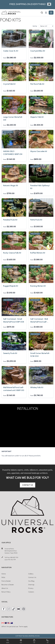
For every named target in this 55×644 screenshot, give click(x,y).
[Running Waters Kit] (41, 274)
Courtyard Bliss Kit (38, 51)
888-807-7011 (14, 558)
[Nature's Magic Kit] (14, 173)
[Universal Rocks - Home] (21, 13)
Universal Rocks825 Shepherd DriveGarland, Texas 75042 (11, 551)
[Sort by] (46, 26)
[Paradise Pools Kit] (14, 208)
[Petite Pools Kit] (41, 208)
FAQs (3, 577)
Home (4, 574)
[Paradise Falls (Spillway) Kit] (41, 173)
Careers (31, 592)
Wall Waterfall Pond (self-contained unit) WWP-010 (14, 389)
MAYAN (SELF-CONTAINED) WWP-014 (13, 153)
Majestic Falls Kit (37, 117)
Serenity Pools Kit (10, 353)
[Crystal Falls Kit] (14, 72)
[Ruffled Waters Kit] (41, 241)
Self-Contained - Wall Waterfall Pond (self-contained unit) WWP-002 (41, 321)
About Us (5, 588)
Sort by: (35, 26)
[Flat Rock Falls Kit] (41, 72)
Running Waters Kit (38, 286)
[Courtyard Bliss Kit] (41, 39)
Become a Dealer (8, 585)
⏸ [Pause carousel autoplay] (49, 4)
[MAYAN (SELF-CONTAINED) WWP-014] (14, 139)
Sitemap (31, 585)
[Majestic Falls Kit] (41, 105)
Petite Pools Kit (36, 220)
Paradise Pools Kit (10, 220)
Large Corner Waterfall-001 (13, 118)
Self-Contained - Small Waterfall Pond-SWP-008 (14, 320)
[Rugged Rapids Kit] (14, 274)
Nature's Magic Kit (11, 185)
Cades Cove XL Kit (11, 51)
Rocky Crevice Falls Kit (12, 253)
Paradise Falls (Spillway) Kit (40, 187)
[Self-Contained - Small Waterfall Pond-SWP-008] (14, 307)
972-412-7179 (12, 560)
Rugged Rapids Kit (11, 286)
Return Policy (6, 592)
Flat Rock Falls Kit (37, 84)
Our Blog (31, 581)
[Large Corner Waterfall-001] (14, 105)
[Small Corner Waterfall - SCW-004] (41, 341)
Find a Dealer (6, 581)
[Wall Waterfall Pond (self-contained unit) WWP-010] (14, 375)
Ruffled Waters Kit (38, 253)
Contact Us (28, 485)
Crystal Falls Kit (9, 84)
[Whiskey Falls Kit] (41, 375)
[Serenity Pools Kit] (14, 341)
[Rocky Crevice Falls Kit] (14, 241)
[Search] (42, 13)
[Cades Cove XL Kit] (14, 39)
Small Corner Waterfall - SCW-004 (40, 355)
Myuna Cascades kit (39, 151)
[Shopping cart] (46, 13)
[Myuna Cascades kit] (41, 139)
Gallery (31, 574)
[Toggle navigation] (51, 13)
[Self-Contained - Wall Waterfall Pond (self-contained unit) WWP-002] (41, 307)
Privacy (31, 588)
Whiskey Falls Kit (37, 387)
